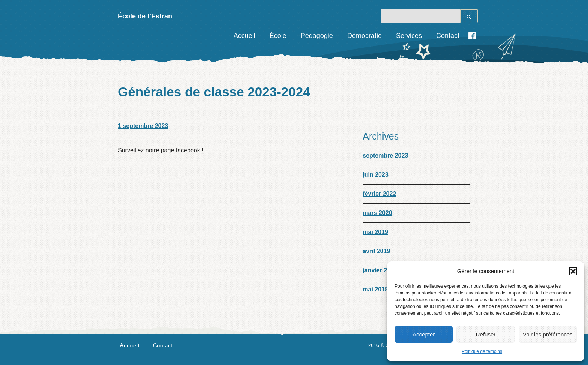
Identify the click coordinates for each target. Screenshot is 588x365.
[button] (573, 271)
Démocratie (364, 36)
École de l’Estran (145, 16)
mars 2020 (377, 213)
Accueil (244, 36)
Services (409, 36)
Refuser (486, 334)
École (278, 36)
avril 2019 (376, 251)
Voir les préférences (548, 334)
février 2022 (379, 194)
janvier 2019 (380, 270)
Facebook (472, 36)
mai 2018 (375, 289)
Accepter (424, 334)
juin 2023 (375, 175)
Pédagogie (317, 36)
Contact (448, 36)
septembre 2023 (385, 155)
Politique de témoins (482, 351)
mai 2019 (375, 232)
